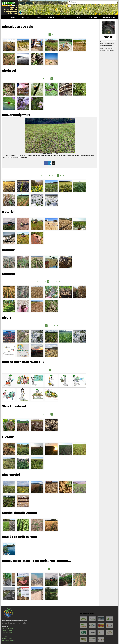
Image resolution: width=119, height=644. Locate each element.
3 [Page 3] (52, 34)
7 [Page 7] (55, 176)
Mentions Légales (7, 638)
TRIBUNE (51, 17)
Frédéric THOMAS (7, 629)
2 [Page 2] (49, 79)
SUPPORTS (26, 17)
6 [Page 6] (52, 176)
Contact (4, 636)
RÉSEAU (79, 17)
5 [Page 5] (50, 176)
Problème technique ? (9, 640)
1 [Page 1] (47, 34)
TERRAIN (39, 17)
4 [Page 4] (47, 176)
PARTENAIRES (92, 17)
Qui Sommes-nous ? (109, 17)
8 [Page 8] (59, 281)
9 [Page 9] (61, 176)
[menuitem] (4, 17)
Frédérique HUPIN (8, 633)
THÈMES (13, 17)
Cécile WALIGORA (8, 631)
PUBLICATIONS (65, 17)
